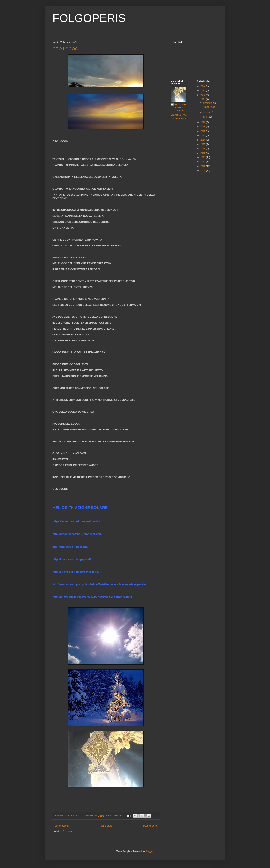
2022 (203, 95)
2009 (203, 170)
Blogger (149, 851)
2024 (203, 86)
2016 (203, 140)
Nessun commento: (115, 816)
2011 (203, 162)
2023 (203, 90)
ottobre (207, 112)
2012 (203, 157)
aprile (206, 117)
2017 (203, 135)
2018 (203, 131)
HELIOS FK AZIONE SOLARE (180, 108)
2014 (203, 149)
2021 (203, 99)
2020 (203, 122)
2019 (203, 127)
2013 (203, 153)
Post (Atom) (68, 831)
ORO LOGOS (65, 49)
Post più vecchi (151, 826)
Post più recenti (61, 826)
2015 (203, 144)
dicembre (208, 103)
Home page (106, 826)
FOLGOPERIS (89, 18)
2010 (203, 166)
